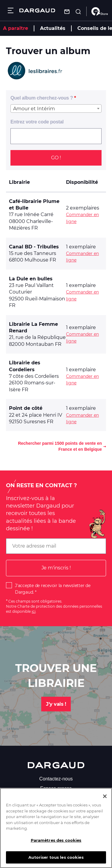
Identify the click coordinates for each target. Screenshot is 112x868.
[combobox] (56, 109)
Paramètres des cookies (56, 844)
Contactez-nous (56, 779)
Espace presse (56, 788)
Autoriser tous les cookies (56, 861)
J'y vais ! (56, 704)
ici (34, 611)
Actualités (53, 28)
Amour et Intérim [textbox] (34, 109)
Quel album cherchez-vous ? (42, 98)
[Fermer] (105, 801)
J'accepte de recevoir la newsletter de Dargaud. (53, 589)
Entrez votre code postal (37, 122)
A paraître (16, 28)
